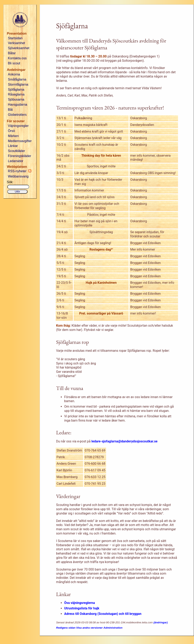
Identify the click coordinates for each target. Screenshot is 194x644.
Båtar (12, 53)
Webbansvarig (18, 176)
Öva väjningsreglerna (80, 603)
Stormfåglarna (18, 84)
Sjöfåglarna (16, 90)
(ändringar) (161, 622)
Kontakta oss (17, 58)
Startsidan (15, 38)
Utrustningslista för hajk (82, 608)
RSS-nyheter (20, 171)
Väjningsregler (18, 126)
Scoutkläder (17, 151)
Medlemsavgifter (20, 141)
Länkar (13, 146)
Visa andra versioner (89, 628)
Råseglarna (16, 94)
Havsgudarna (18, 105)
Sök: (10, 182)
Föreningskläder (20, 156)
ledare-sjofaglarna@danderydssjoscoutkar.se (124, 441)
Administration (113, 628)
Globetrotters (17, 115)
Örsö (11, 131)
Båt (10, 110)
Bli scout (14, 63)
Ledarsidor (16, 161)
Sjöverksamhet (19, 48)
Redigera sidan (66, 628)
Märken (13, 136)
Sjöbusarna (16, 99)
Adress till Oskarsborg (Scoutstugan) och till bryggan (103, 614)
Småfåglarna (17, 79)
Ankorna (14, 74)
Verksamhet (16, 43)
